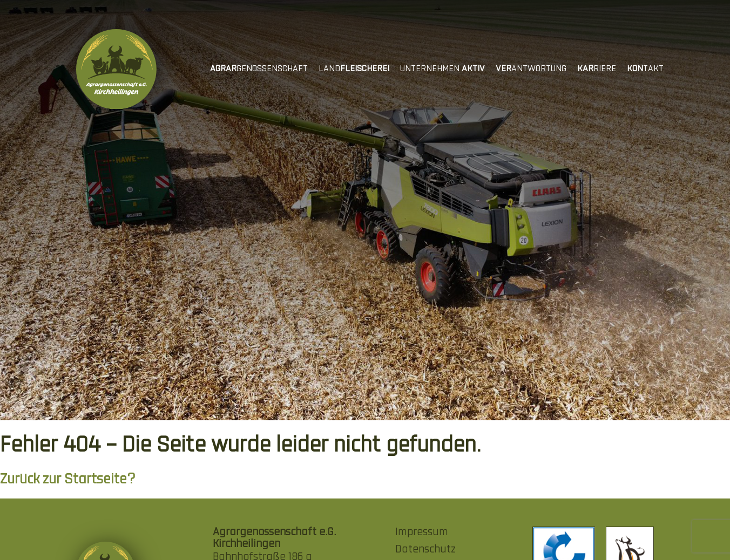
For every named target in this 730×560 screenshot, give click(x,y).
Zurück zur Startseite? (68, 480)
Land (354, 69)
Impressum (422, 532)
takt (645, 69)
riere (597, 69)
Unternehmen (442, 69)
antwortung (531, 69)
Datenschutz (425, 550)
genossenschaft (259, 69)
